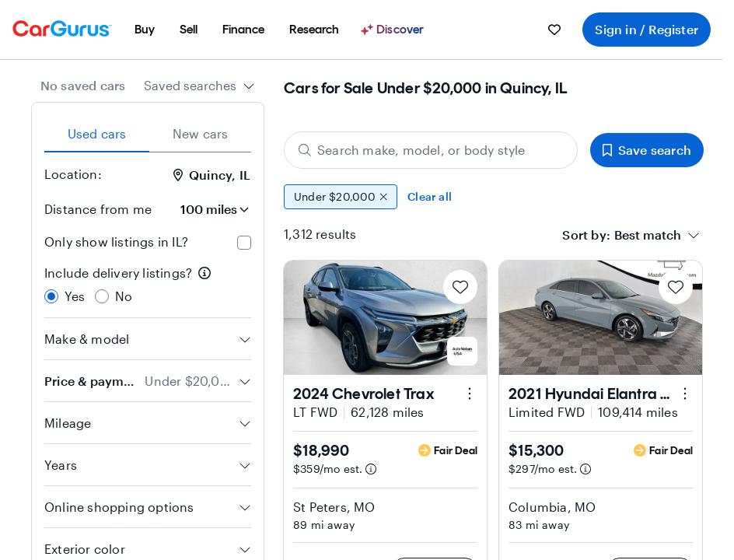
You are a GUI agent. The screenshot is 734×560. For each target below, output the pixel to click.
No (124, 296)
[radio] (51, 296)
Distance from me (98, 209)
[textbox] (648, 235)
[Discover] (394, 30)
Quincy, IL (212, 175)
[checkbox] (244, 243)
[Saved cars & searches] (554, 30)
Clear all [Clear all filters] (430, 196)
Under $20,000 (341, 197)
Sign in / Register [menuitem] (647, 29)
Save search (647, 150)
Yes (75, 296)
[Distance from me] (208, 209)
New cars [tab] (201, 133)
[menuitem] (145, 30)
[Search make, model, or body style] (431, 150)
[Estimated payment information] (371, 469)
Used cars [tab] (97, 133)
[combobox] (199, 86)
